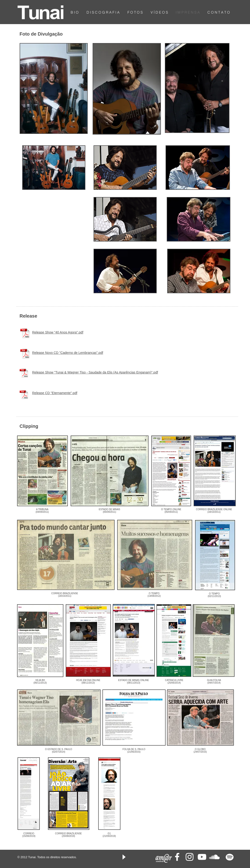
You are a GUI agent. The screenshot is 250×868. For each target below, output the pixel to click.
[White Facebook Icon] (177, 857)
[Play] (124, 857)
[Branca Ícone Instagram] (190, 857)
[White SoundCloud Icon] (214, 857)
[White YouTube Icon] (202, 857)
